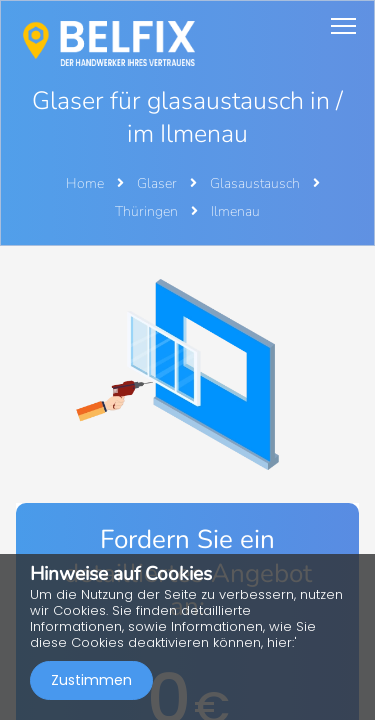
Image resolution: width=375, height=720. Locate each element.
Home (85, 183)
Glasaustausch (256, 183)
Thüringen (148, 211)
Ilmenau (235, 211)
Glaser (158, 183)
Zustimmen (91, 680)
